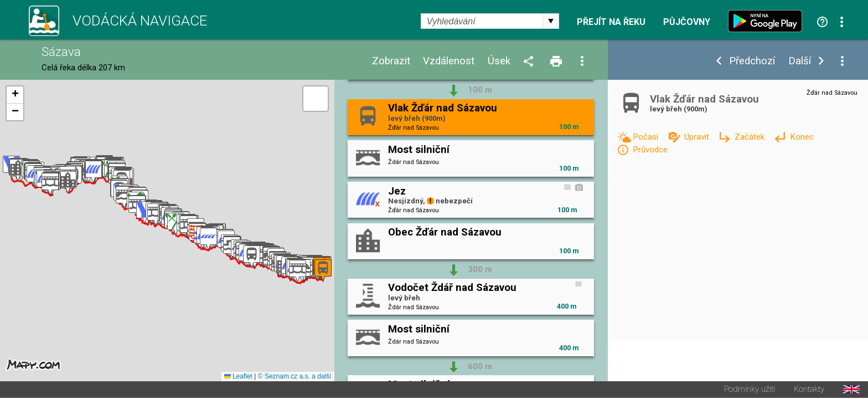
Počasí (647, 137)
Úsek (499, 61)
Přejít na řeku (611, 22)
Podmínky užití (750, 390)
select (551, 21)
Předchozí (752, 61)
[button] (298, 272)
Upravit (698, 137)
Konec (802, 137)
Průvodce (650, 150)
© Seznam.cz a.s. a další (295, 377)
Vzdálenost (449, 61)
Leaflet (238, 377)
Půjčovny (687, 22)
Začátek (751, 137)
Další (800, 61)
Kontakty (809, 390)
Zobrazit (391, 61)
